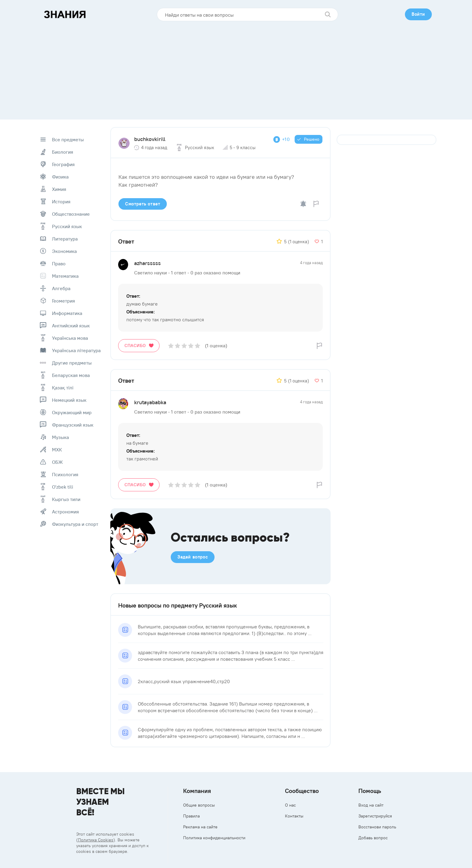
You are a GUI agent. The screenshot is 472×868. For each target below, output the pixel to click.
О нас (290, 805)
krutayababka (150, 402)
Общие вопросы (199, 805)
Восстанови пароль (377, 827)
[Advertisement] (236, 68)
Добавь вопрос (373, 838)
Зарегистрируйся (375, 816)
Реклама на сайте (200, 827)
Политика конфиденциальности (214, 838)
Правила (191, 816)
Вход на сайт (371, 805)
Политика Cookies (96, 840)
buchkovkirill (150, 139)
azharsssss (147, 263)
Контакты (294, 816)
